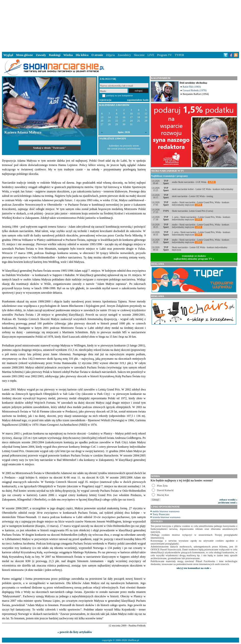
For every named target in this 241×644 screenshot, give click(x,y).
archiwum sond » (228, 502)
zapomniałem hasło (138, 100)
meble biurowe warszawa (166, 511)
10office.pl (133, 640)
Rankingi (55, 55)
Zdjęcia (110, 55)
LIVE (151, 55)
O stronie (97, 55)
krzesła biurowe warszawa (166, 517)
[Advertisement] (120, 25)
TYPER (179, 55)
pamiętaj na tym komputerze (120, 95)
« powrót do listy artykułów (75, 632)
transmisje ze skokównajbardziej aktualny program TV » (194, 257)
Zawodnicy (124, 55)
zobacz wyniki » (228, 500)
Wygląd (8, 55)
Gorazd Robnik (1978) (195, 90)
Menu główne (25, 55)
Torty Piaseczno (161, 514)
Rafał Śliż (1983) (192, 87)
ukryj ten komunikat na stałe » (194, 568)
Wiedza (68, 55)
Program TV (164, 55)
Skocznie (139, 55)
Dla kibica (82, 55)
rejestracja (105, 100)
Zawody (41, 55)
